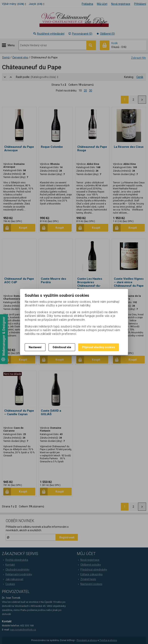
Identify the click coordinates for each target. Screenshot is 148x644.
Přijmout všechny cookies (99, 347)
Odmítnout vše (62, 347)
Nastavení (35, 347)
